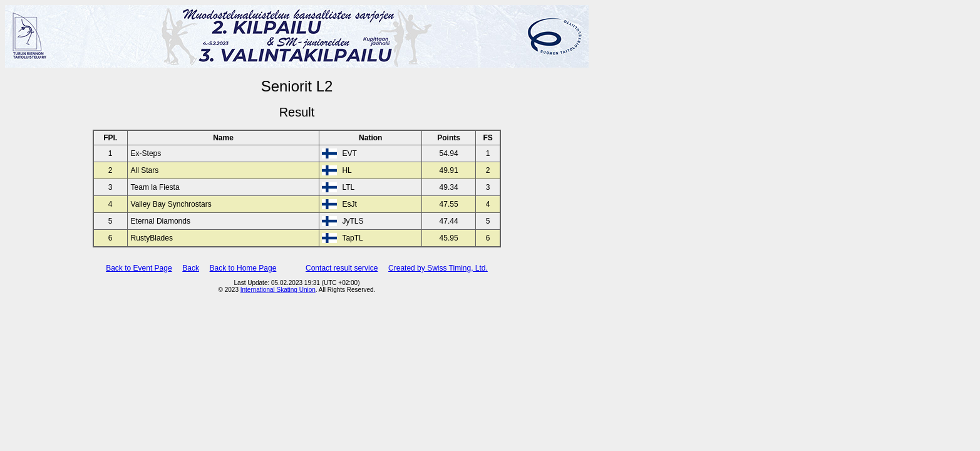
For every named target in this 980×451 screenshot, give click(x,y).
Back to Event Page (139, 268)
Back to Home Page (243, 268)
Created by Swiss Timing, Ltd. (438, 268)
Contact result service (342, 268)
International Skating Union (278, 290)
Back (191, 268)
